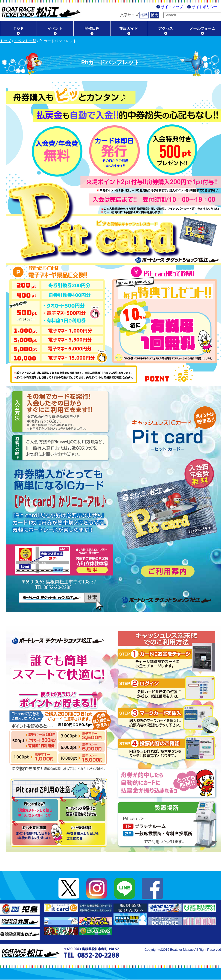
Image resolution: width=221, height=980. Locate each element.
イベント (55, 28)
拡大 (147, 15)
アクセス (166, 28)
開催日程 (92, 28)
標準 (137, 15)
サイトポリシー (205, 7)
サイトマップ (172, 7)
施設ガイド (129, 28)
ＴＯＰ (18, 28)
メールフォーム (202, 28)
